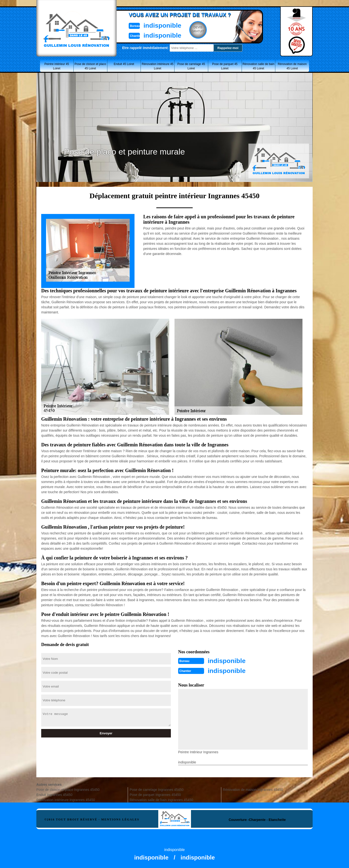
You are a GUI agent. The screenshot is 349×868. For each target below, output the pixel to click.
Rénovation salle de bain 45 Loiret (258, 66)
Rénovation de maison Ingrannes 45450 (253, 789)
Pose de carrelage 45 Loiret (191, 66)
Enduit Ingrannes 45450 (54, 794)
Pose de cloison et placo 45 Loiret (90, 66)
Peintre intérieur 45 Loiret (57, 66)
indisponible (160, 25)
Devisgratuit (197, 29)
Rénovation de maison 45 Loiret (292, 66)
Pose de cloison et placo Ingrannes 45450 (68, 789)
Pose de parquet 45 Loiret (225, 66)
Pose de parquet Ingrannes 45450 (155, 794)
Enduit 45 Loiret (124, 64)
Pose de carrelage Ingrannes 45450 (157, 789)
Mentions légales (120, 819)
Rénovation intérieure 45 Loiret (158, 66)
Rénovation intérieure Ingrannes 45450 (66, 799)
